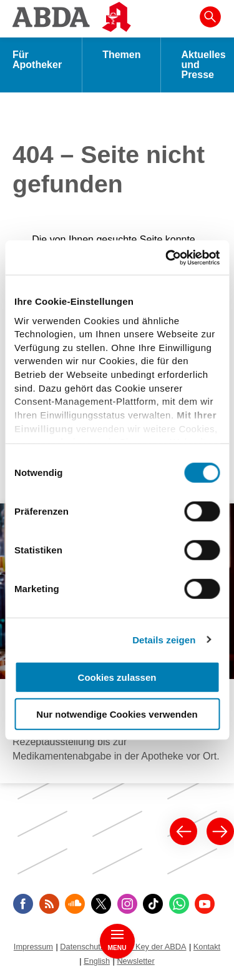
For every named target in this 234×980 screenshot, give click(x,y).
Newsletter (135, 961)
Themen (121, 55)
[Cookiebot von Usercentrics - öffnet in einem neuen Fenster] (167, 257)
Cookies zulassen (117, 677)
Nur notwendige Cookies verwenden (117, 714)
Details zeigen (164, 639)
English (97, 961)
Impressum (33, 947)
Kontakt (207, 947)
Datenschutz (82, 947)
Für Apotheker (37, 60)
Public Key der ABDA (149, 947)
